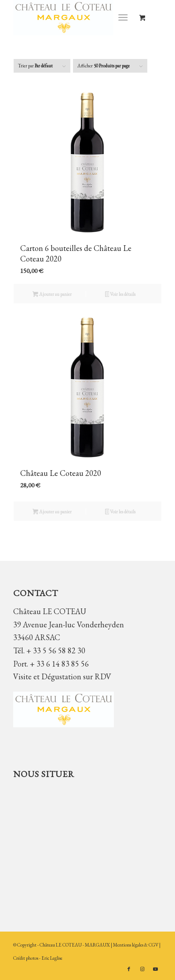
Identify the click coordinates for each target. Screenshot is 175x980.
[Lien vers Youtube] (155, 969)
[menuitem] (125, 18)
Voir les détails (120, 295)
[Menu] (123, 18)
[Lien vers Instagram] (142, 969)
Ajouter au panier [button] (52, 295)
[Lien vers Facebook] (129, 969)
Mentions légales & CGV (136, 945)
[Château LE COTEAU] (73, 18)
